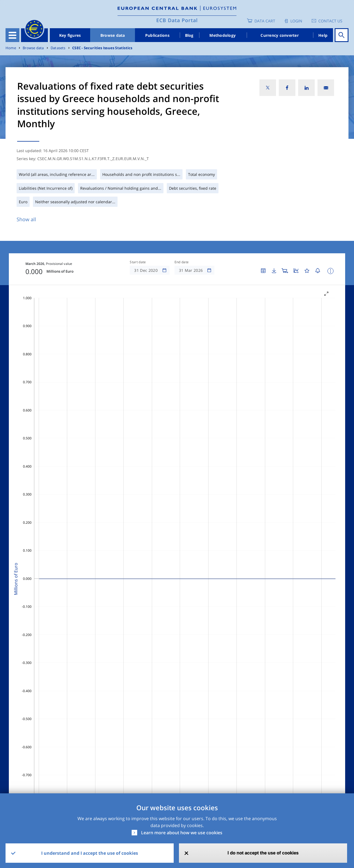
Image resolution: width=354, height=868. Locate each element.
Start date (138, 262)
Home (11, 48)
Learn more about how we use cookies (182, 833)
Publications (157, 35)
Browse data (113, 35)
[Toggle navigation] (12, 35)
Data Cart (265, 21)
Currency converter (280, 35)
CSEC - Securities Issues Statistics (102, 48)
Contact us (330, 21)
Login (296, 21)
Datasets (58, 48)
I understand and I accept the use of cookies (90, 853)
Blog (189, 35)
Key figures (70, 35)
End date (182, 262)
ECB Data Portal (177, 20)
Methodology (222, 35)
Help (323, 35)
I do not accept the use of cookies (263, 853)
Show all (26, 219)
